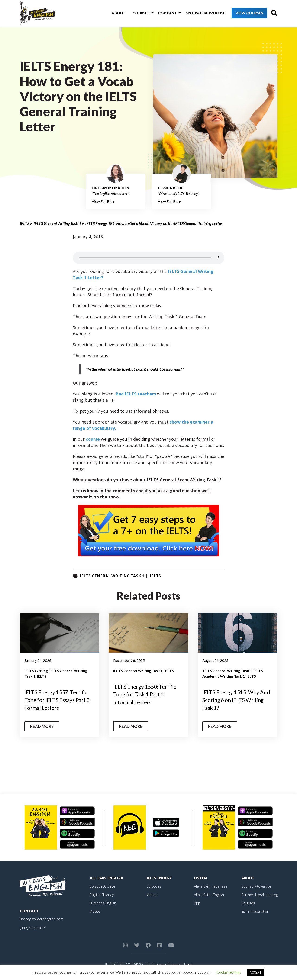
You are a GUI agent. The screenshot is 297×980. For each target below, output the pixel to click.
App (197, 903)
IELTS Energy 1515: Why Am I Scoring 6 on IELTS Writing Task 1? (233, 700)
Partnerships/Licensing (260, 894)
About (114, 14)
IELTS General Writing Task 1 (57, 223)
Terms (175, 964)
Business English (103, 903)
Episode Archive (103, 886)
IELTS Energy (160, 878)
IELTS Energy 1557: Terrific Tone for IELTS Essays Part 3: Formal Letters (58, 700)
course (93, 439)
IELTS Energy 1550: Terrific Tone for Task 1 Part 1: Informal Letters (147, 694)
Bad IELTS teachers (136, 394)
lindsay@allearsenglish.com (42, 919)
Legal (188, 964)
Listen (201, 878)
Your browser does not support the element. (149, 258)
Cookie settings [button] (229, 972)
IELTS (24, 223)
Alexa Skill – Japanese (211, 886)
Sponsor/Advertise (197, 14)
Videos (95, 911)
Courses (135, 14)
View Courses (241, 14)
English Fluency (102, 894)
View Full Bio (103, 201)
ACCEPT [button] (256, 972)
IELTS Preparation (256, 911)
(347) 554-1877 (32, 928)
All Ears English (107, 878)
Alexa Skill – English (209, 894)
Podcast (160, 14)
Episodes (154, 886)
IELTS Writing (36, 671)
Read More (43, 726)
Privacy (160, 964)
